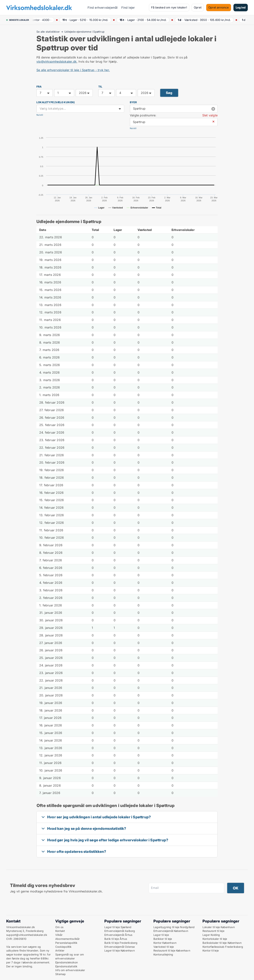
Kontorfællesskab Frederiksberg (223, 947)
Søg (169, 93)
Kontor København (165, 943)
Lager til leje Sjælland (118, 927)
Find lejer (128, 8)
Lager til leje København (120, 950)
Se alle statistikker (48, 32)
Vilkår (59, 935)
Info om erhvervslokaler (70, 970)
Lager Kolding (211, 935)
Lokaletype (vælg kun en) (56, 102)
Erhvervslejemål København (171, 931)
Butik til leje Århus (116, 939)
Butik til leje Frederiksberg (121, 943)
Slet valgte (210, 115)
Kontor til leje (211, 950)
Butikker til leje (163, 939)
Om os (59, 927)
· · (43, 20)
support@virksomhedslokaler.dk (27, 935)
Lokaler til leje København (219, 927)
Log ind (241, 7)
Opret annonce (219, 7)
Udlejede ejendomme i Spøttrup (84, 32)
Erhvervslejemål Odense (120, 947)
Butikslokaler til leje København (222, 943)
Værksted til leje (164, 947)
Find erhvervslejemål (103, 8)
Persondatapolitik (66, 943)
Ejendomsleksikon (67, 962)
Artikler (60, 950)
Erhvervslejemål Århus (118, 935)
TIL (100, 87)
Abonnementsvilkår (67, 939)
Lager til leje (161, 935)
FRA (39, 87)
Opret (198, 7)
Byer (133, 102)
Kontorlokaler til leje (215, 939)
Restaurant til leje (213, 931)
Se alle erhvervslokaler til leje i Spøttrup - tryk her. (73, 70)
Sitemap (60, 974)
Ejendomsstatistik (66, 966)
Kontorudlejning (163, 954)
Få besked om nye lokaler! (169, 7)
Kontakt (60, 931)
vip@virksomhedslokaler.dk (57, 62)
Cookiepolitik (63, 947)
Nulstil (40, 115)
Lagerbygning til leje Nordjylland (174, 927)
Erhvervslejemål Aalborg (120, 931)
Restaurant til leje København (172, 950)
